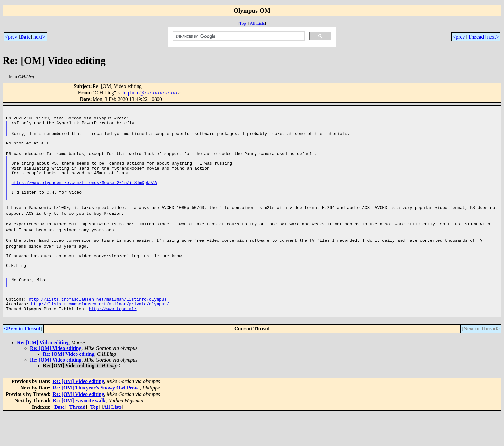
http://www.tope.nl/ (113, 340)
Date (25, 37)
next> (39, 37)
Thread (476, 37)
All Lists (257, 23)
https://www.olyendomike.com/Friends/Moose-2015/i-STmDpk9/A (84, 196)
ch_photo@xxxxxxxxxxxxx (149, 93)
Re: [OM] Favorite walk (79, 433)
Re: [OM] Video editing (43, 375)
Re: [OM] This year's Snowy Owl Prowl (96, 420)
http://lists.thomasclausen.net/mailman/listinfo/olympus (98, 329)
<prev (11, 37)
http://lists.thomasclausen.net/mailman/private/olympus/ (100, 335)
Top (243, 23)
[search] (238, 36)
